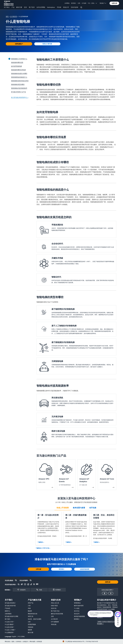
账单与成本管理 (79, 606)
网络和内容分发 (33, 614)
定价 (25, 7)
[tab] (63, 508)
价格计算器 (54, 606)
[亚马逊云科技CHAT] (118, 615)
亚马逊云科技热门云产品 (18, 92)
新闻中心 (7, 611)
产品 (13, 7)
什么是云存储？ (10, 627)
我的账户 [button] (103, 3)
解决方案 (19, 7)
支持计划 (54, 608)
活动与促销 (74, 7)
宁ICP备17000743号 (92, 642)
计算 (29, 606)
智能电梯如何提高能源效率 (19, 88)
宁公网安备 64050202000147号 (75, 642)
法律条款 (19, 642)
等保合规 (54, 624)
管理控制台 (77, 603)
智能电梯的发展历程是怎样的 (20, 81)
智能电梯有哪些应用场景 (18, 70)
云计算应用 (14, 17)
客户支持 (32, 7)
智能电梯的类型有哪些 (18, 84)
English (14, 637)
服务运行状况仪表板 (57, 614)
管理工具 (31, 616)
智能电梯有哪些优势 (17, 62)
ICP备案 (84, 3)
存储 (29, 608)
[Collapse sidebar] (9, 59)
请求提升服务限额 (79, 616)
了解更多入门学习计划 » (43, 548)
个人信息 (77, 608)
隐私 (13, 642)
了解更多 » (41, 542)
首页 (7, 17)
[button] (114, 3)
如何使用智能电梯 (16, 66)
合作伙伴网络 (41, 7)
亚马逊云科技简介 (10, 603)
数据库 (30, 611)
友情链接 (39, 642)
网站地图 (32, 642)
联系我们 (74, 3)
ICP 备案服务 (55, 622)
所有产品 (31, 603)
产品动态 (7, 608)
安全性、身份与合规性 (35, 619)
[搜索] (82, 8)
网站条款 (7, 642)
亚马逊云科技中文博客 (12, 616)
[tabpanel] (76, 528)
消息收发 (31, 627)
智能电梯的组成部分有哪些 (19, 74)
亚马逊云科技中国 (10, 606)
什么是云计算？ (10, 622)
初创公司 (66, 7)
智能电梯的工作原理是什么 (19, 59)
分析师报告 (8, 614)
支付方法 (77, 611)
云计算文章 (54, 619)
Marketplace (51, 7)
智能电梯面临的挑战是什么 (19, 77)
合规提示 (25, 642)
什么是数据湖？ (10, 632)
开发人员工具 (55, 603)
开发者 (59, 7)
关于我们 (7, 7)
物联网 (30, 630)
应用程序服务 (32, 624)
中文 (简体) (21, 637)
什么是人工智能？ (10, 630)
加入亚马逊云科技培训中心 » (20, 97)
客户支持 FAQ (55, 611)
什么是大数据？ (10, 624)
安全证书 (77, 614)
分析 (29, 622)
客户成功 (7, 619)
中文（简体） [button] (92, 3)
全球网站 (67, 3)
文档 (79, 3)
